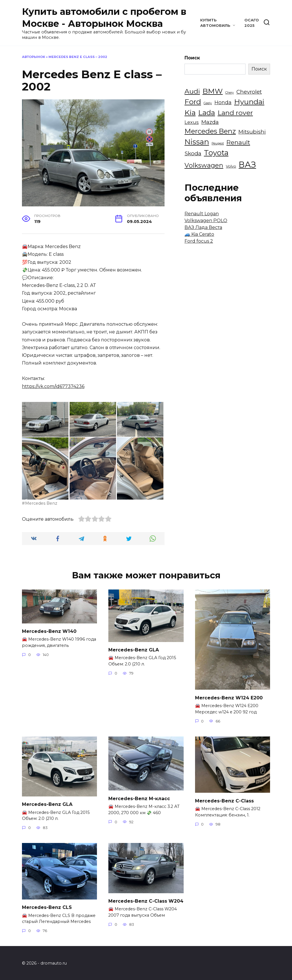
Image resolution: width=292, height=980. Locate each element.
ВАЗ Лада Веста (203, 227)
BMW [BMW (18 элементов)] (213, 91)
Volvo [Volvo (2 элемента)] (231, 166)
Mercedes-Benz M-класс (139, 798)
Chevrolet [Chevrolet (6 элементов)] (249, 92)
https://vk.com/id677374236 (53, 386)
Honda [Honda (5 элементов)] (223, 102)
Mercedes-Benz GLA (134, 650)
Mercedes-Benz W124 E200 (229, 697)
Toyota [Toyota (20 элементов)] (216, 153)
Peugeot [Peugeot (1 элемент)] (218, 143)
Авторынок (34, 57)
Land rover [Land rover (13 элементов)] (235, 113)
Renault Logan (202, 214)
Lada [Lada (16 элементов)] (207, 112)
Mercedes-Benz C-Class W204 (146, 900)
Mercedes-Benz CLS (47, 906)
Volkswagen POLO (206, 221)
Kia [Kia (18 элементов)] (190, 112)
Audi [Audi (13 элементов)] (192, 91)
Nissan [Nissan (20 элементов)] (197, 142)
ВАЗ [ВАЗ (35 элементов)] (247, 165)
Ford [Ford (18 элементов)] (193, 102)
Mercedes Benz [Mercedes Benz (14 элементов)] (210, 131)
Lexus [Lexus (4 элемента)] (192, 122)
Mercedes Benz (41, 503)
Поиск (192, 58)
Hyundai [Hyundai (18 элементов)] (249, 102)
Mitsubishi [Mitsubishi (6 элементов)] (252, 132)
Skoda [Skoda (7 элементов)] (193, 153)
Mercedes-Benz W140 (49, 631)
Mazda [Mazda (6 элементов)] (210, 122)
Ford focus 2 (199, 241)
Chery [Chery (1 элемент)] (230, 93)
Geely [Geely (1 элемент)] (208, 103)
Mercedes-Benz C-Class (224, 800)
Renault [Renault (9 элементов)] (238, 142)
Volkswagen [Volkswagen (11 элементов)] (204, 165)
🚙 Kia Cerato (199, 234)
